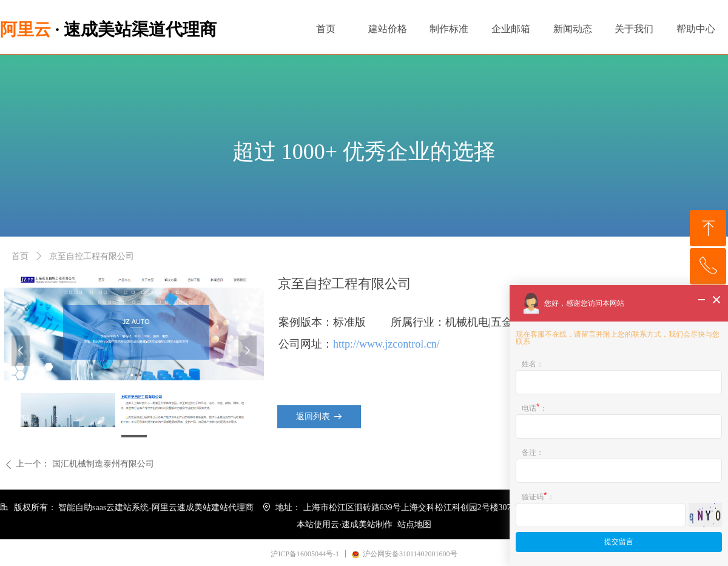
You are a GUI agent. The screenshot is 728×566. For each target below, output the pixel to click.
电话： (534, 407)
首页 (20, 256)
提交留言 (619, 542)
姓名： (533, 364)
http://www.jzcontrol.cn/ (386, 344)
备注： (533, 452)
